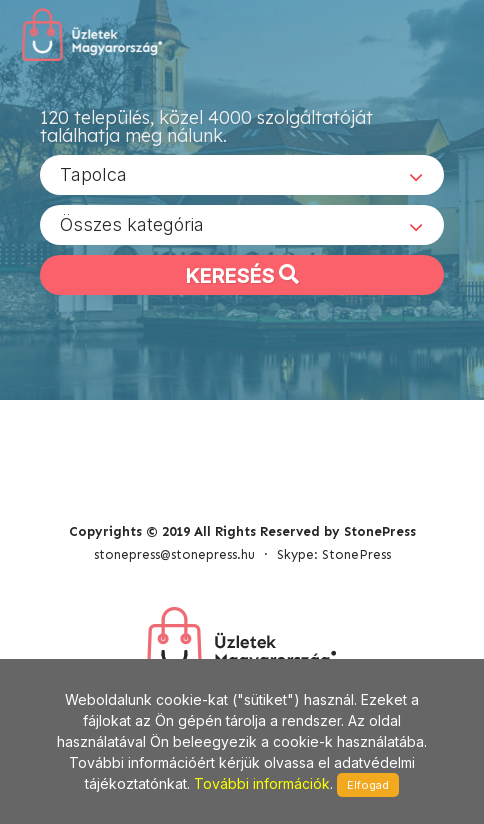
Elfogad (368, 785)
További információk (262, 783)
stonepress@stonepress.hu (174, 554)
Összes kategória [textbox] (132, 224)
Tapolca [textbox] (93, 174)
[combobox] (242, 175)
